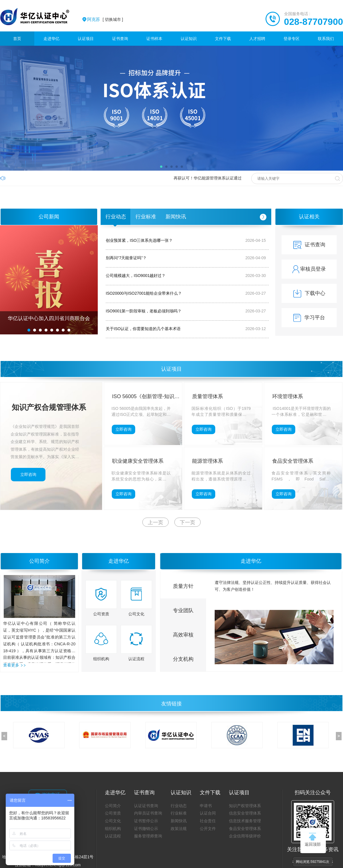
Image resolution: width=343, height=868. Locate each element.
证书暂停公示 (146, 821)
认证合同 (208, 813)
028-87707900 (314, 22)
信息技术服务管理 (245, 821)
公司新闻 (49, 217)
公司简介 (39, 561)
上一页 (155, 522)
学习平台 (309, 318)
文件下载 (223, 39)
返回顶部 (313, 840)
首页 (17, 39)
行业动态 (116, 217)
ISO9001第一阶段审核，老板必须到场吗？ (144, 311)
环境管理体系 (288, 396)
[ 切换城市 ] (105, 19)
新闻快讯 (176, 217)
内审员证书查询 (148, 813)
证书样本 (154, 39)
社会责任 (208, 821)
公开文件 (208, 829)
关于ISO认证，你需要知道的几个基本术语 (143, 329)
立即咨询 (28, 474)
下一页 (188, 522)
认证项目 (86, 39)
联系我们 (326, 39)
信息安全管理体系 (245, 813)
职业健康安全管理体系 (138, 461)
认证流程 (113, 836)
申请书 (206, 806)
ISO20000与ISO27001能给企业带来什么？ (144, 293)
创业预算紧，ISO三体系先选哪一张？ (139, 240)
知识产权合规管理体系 (49, 407)
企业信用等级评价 (245, 836)
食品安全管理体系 (293, 461)
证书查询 (120, 39)
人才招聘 (257, 39)
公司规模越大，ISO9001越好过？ (136, 276)
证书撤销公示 (146, 829)
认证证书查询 (146, 806)
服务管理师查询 (148, 836)
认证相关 (309, 217)
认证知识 (189, 39)
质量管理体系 (208, 396)
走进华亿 (51, 39)
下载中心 (309, 293)
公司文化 (113, 821)
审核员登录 (309, 269)
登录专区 (292, 39)
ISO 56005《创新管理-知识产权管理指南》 (146, 397)
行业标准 (146, 217)
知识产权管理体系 (245, 806)
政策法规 (179, 829)
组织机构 (113, 829)
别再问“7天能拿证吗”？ (126, 258)
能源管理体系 (208, 461)
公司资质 (113, 813)
